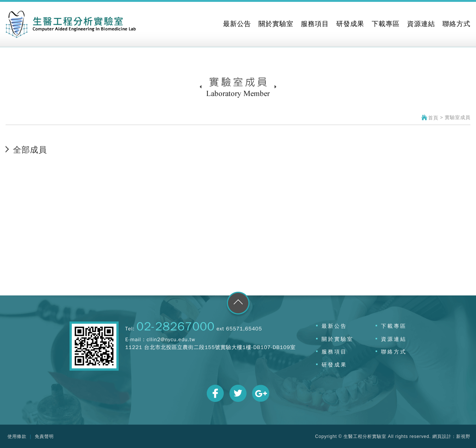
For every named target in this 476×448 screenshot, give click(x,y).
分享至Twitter (238, 393)
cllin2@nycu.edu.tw (171, 340)
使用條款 (17, 436)
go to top (238, 305)
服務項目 (335, 352)
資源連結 (394, 339)
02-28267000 (176, 327)
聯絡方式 (394, 352)
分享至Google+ (261, 393)
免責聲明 (44, 436)
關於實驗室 (338, 339)
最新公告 (335, 326)
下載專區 (394, 326)
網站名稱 (71, 24)
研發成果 (335, 365)
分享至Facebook (215, 393)
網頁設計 (442, 436)
